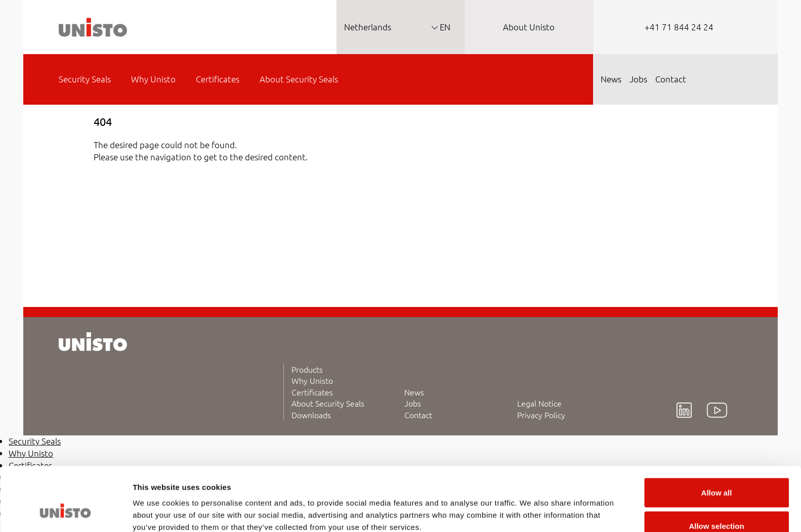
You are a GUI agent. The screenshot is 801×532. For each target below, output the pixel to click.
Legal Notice (539, 403)
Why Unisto (312, 380)
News (414, 392)
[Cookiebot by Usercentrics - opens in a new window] (66, 512)
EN (444, 27)
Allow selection (716, 472)
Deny (717, 505)
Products (307, 369)
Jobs (413, 403)
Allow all (717, 439)
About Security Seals (328, 403)
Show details (531, 506)
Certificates (312, 392)
